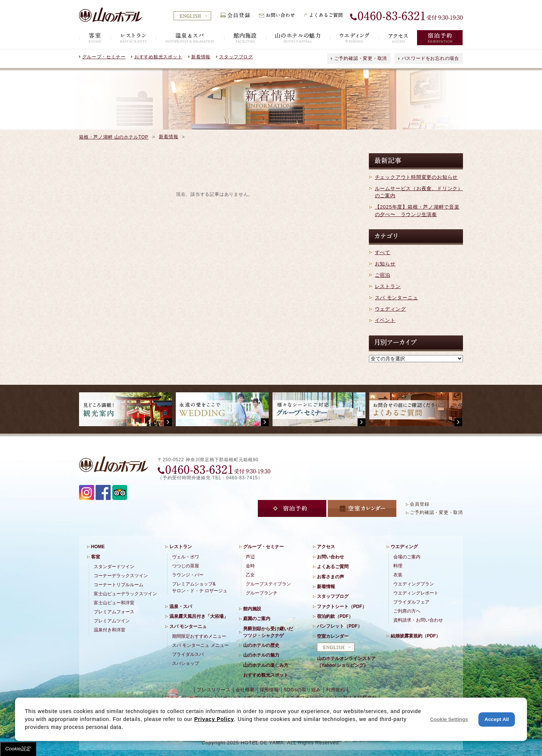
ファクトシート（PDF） (342, 607)
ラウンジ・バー (188, 575)
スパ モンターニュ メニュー (200, 645)
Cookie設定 (18, 749)
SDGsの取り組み (302, 690)
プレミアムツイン (112, 621)
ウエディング (404, 547)
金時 (250, 566)
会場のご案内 (407, 557)
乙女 (250, 575)
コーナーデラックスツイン (121, 576)
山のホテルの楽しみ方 (266, 665)
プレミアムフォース (114, 612)
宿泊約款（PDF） (335, 616)
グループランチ (262, 593)
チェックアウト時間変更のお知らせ (416, 177)
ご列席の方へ (407, 611)
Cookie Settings (449, 719)
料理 (398, 566)
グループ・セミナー (104, 57)
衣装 (398, 575)
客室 (96, 557)
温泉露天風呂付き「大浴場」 (199, 616)
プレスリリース (214, 690)
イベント (385, 320)
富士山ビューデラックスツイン (125, 594)
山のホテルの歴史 (261, 645)
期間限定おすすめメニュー (199, 636)
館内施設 (252, 609)
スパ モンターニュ (397, 298)
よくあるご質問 (333, 567)
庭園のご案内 (257, 619)
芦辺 (250, 557)
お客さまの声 (330, 577)
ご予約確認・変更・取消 (361, 58)
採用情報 (269, 690)
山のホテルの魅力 (261, 655)
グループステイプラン (268, 584)
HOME (98, 547)
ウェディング (391, 309)
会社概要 (245, 690)
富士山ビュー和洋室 (114, 603)
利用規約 (336, 690)
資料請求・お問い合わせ (418, 620)
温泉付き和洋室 (110, 630)
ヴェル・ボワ (186, 557)
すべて (383, 252)
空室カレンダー (333, 636)
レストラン (388, 286)
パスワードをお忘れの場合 (430, 58)
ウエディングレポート (416, 593)
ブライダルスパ (188, 654)
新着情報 (201, 57)
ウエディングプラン (414, 584)
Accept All (497, 719)
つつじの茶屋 (186, 566)
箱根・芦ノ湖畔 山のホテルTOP (114, 137)
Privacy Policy (214, 719)
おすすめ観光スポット (158, 57)
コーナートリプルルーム (119, 585)
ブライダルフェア (411, 602)
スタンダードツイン (114, 567)
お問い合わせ (330, 557)
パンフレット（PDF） (340, 626)
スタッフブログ (236, 57)
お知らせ (385, 264)
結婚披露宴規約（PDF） (416, 636)
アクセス (326, 547)
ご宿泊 (383, 275)
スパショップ (186, 663)
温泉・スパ (181, 607)
